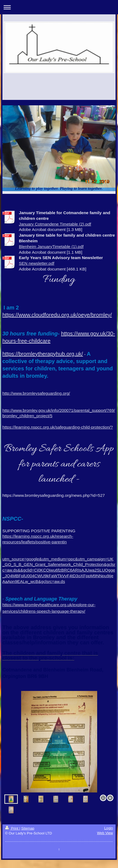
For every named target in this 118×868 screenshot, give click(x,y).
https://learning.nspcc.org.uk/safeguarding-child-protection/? (58, 427)
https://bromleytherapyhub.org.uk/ (43, 354)
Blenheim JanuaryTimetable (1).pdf (51, 247)
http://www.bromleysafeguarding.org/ (36, 393)
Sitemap (28, 828)
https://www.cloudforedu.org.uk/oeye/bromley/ (57, 315)
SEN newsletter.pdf (37, 263)
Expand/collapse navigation (59, 7)
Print (12, 828)
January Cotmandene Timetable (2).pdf (55, 224)
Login (109, 828)
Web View (105, 833)
